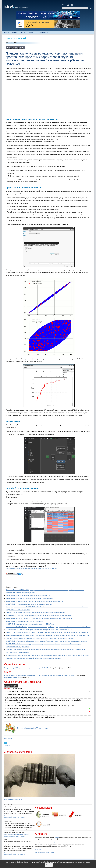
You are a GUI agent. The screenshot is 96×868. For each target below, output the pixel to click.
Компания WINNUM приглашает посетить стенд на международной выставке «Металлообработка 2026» (39, 676)
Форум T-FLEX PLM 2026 (13, 678)
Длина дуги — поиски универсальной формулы (22, 714)
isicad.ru (57, 837)
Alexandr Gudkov (8, 821)
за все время (17, 689)
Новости (6, 32)
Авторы (22, 32)
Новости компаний (16, 38)
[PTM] (6, 840)
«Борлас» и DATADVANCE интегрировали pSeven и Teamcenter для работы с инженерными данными (40, 638)
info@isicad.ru (56, 842)
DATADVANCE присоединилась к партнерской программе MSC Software (30, 624)
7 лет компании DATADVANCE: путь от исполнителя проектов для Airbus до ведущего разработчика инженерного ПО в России (48, 627)
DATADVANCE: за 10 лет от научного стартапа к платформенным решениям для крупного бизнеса (39, 618)
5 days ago (22, 818)
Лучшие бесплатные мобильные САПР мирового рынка (25, 694)
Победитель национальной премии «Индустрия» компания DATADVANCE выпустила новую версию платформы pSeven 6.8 (47, 635)
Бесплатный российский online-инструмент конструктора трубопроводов (31, 717)
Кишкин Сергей (8, 805)
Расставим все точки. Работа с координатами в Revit (24, 692)
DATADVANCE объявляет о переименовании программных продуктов (29, 604)
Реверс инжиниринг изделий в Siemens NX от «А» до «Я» (26, 711)
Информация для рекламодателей (45, 852)
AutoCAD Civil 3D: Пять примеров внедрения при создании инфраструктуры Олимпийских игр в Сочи (40, 706)
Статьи (15, 32)
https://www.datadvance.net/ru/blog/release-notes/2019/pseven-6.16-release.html (31, 569)
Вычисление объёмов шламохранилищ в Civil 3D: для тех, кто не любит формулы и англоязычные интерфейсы (44, 700)
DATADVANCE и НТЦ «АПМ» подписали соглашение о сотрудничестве (29, 598)
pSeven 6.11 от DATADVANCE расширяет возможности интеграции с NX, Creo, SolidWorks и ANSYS (39, 630)
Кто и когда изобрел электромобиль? (19, 709)
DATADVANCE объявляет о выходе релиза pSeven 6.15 (24, 621)
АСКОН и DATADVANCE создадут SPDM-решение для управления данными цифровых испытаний (39, 615)
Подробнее (38, 850)
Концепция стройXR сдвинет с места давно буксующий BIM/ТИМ (26, 668)
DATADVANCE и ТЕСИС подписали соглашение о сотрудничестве (28, 596)
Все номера (8, 738)
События (31, 32)
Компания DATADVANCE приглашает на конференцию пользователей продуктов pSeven (35, 613)
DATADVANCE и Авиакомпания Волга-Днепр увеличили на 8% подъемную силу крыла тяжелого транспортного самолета (46, 641)
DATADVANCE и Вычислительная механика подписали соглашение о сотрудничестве (34, 601)
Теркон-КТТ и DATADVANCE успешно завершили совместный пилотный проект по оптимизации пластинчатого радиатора (47, 633)
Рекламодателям (43, 32)
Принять (49, 865)
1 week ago (23, 855)
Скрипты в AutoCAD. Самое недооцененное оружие (24, 703)
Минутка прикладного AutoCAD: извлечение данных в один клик (28, 697)
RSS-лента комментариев (13, 800)
